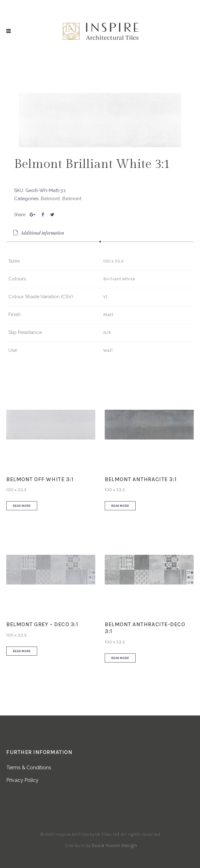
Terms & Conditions (29, 768)
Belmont (50, 199)
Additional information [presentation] (38, 233)
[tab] (100, 233)
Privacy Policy (22, 780)
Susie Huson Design (114, 845)
